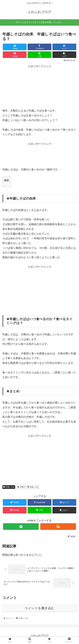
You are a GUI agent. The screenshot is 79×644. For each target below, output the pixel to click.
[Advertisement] (40, 87)
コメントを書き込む (39, 608)
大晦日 (21, 487)
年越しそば (9, 487)
